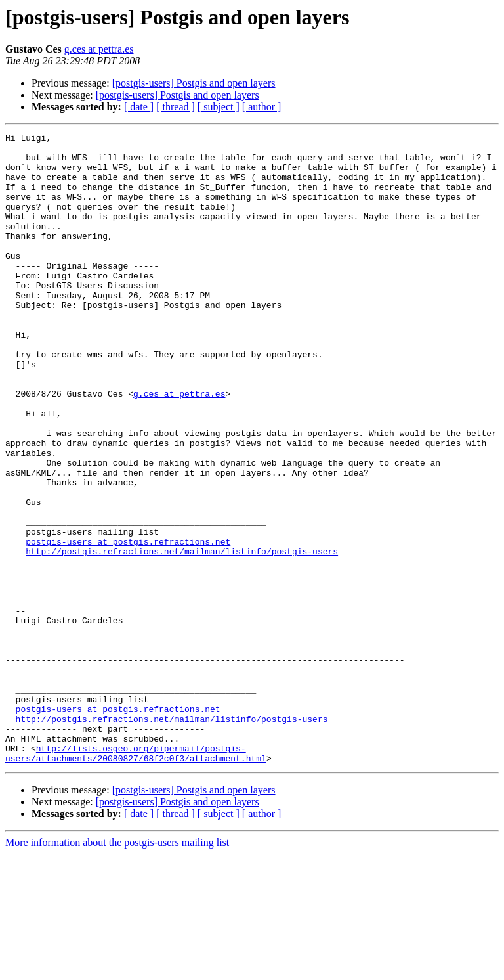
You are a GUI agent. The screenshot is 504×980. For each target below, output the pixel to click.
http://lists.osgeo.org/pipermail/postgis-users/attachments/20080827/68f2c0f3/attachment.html (136, 878)
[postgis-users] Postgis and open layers (194, 83)
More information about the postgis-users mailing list (117, 969)
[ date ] (139, 107)
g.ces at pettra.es (99, 49)
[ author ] (262, 107)
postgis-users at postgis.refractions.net (128, 624)
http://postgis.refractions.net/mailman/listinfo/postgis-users (182, 636)
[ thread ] (176, 107)
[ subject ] (219, 107)
